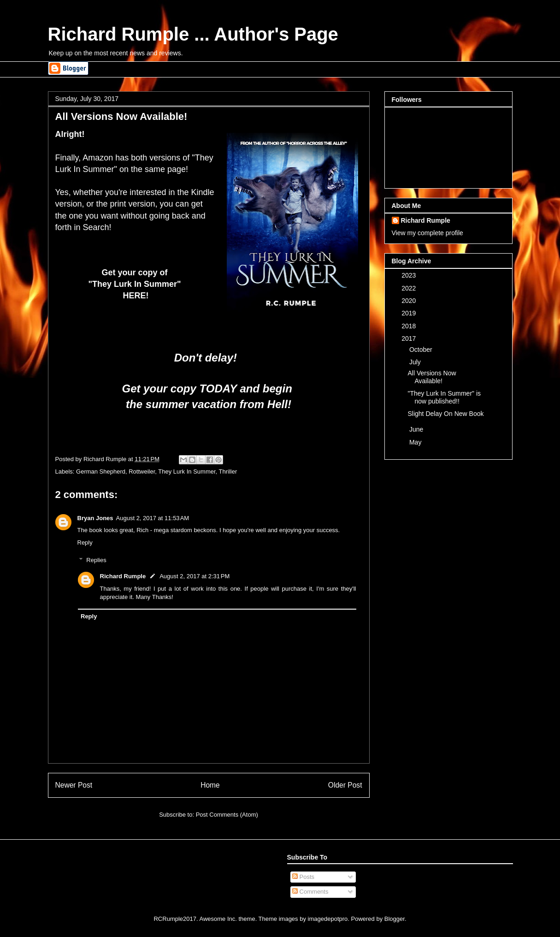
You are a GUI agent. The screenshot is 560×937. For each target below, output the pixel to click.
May (416, 442)
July (416, 362)
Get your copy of (136, 273)
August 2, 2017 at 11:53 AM (153, 518)
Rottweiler (142, 471)
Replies (96, 560)
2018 (410, 326)
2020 (410, 301)
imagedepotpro (328, 919)
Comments (310, 892)
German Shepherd (101, 471)
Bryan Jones (95, 518)
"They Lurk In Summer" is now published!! (444, 397)
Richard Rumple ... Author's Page (193, 34)
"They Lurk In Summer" (136, 284)
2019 (410, 313)
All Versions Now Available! (432, 377)
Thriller (228, 471)
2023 (410, 275)
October (422, 350)
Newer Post (74, 785)
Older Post (345, 785)
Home (210, 785)
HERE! (136, 296)
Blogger (395, 919)
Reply (85, 543)
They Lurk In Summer (187, 471)
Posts (303, 877)
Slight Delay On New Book (445, 414)
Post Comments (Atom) (227, 815)
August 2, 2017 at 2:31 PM (195, 576)
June (417, 429)
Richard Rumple (123, 576)
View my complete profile (427, 233)
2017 (410, 338)
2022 (410, 288)
